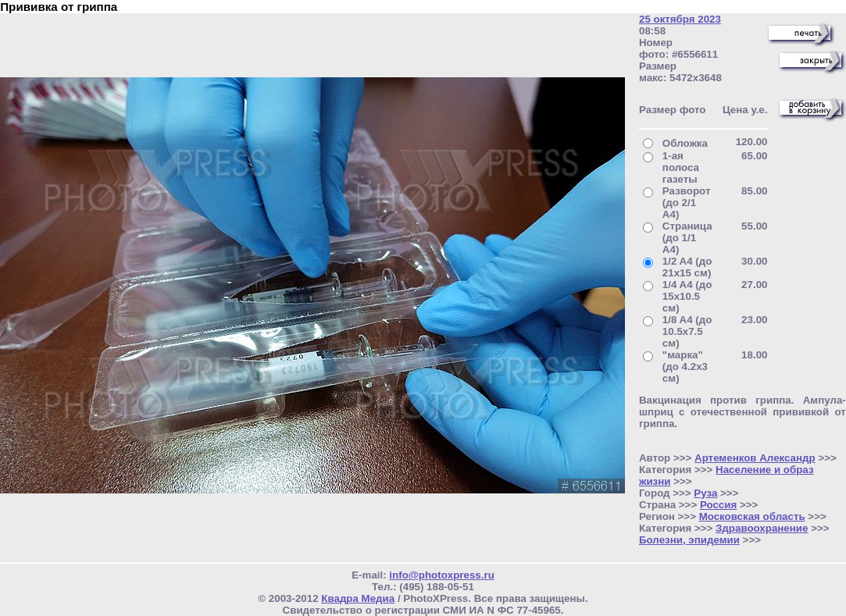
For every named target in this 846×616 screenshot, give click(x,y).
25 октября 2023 (680, 19)
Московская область (752, 516)
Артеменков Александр (755, 458)
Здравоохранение (762, 528)
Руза (705, 493)
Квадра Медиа (358, 598)
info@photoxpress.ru (441, 575)
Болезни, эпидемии (689, 540)
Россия (718, 505)
